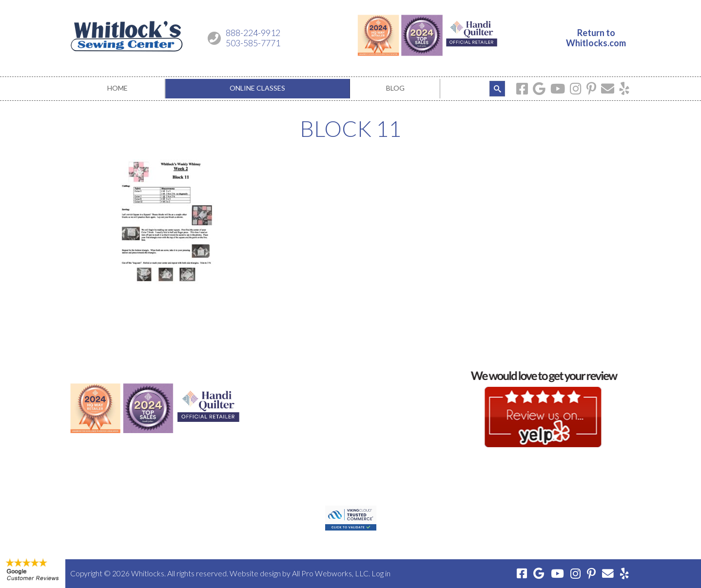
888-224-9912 (253, 33)
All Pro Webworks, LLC (330, 573)
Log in (381, 573)
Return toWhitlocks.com (596, 38)
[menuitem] (118, 89)
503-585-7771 (253, 43)
